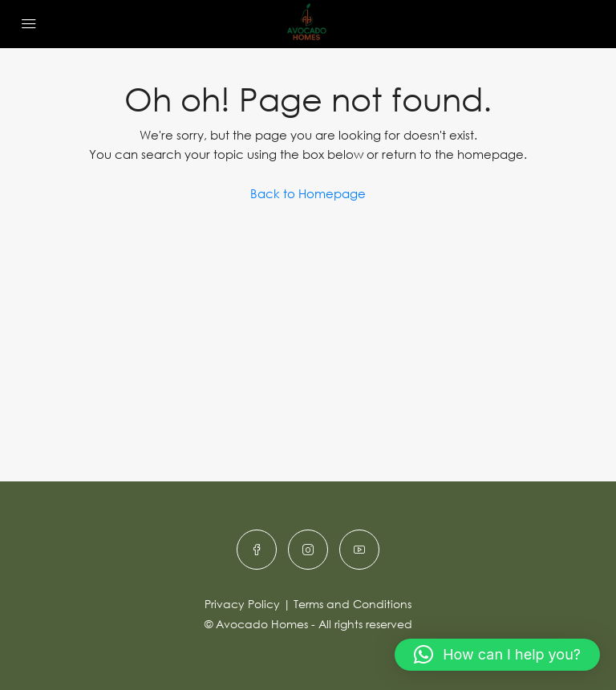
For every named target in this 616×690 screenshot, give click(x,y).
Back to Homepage (308, 193)
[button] (497, 655)
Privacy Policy (242, 604)
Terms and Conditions (353, 604)
